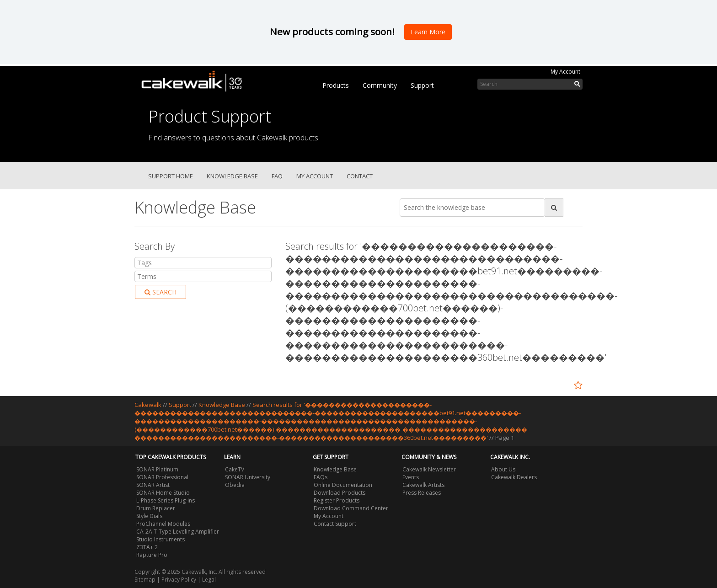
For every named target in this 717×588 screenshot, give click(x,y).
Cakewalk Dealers (514, 477)
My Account (565, 72)
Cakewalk (148, 405)
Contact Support (335, 524)
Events (411, 477)
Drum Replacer (156, 508)
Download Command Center (351, 508)
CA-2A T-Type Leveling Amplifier (178, 532)
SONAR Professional (162, 477)
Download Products (340, 493)
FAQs (321, 477)
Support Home (171, 176)
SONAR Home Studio (163, 493)
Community (380, 85)
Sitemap (145, 580)
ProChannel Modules (163, 524)
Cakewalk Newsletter (429, 469)
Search (161, 292)
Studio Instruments (161, 539)
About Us (503, 469)
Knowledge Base (232, 176)
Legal (209, 580)
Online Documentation (343, 485)
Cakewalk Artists (423, 485)
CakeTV (235, 469)
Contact (360, 176)
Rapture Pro (152, 555)
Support (422, 85)
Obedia (235, 485)
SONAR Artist (153, 485)
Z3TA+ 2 (147, 547)
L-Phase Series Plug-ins (166, 500)
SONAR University (248, 477)
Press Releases (422, 493)
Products (336, 85)
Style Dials (149, 516)
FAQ (277, 176)
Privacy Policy (179, 580)
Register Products (337, 500)
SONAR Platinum (157, 469)
